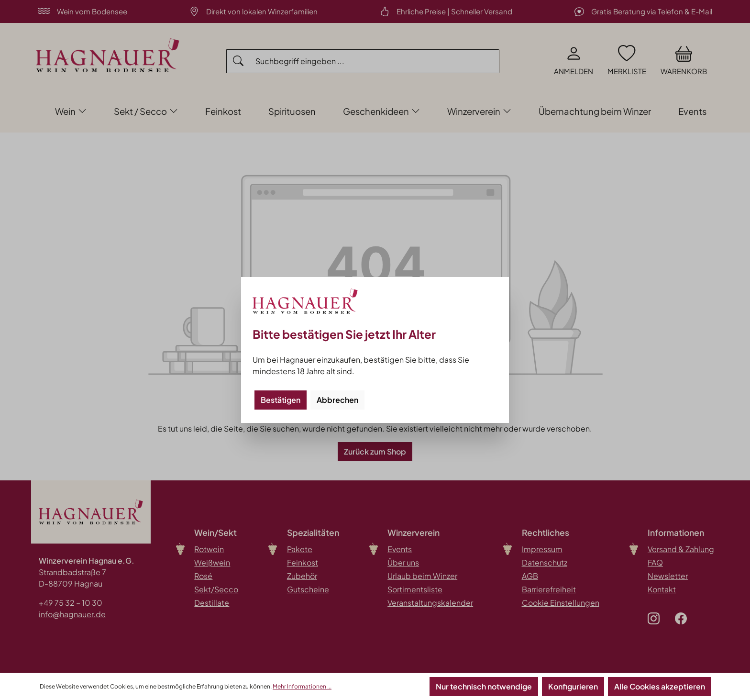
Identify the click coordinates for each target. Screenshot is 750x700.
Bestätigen (281, 400)
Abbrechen (337, 400)
